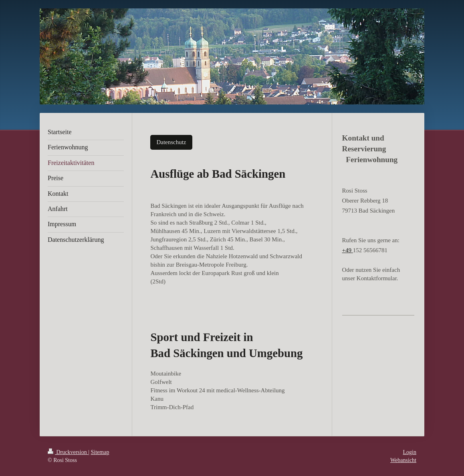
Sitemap (100, 452)
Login (410, 452)
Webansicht (403, 460)
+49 (348, 250)
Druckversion (68, 452)
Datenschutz (171, 142)
